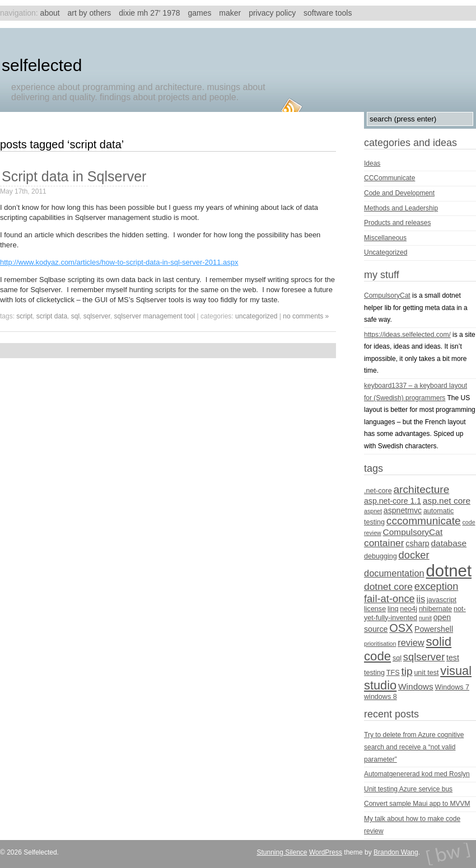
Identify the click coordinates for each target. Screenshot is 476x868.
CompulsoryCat (387, 295)
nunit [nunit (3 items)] (425, 618)
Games (199, 13)
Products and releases (397, 223)
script (24, 316)
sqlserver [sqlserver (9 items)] (424, 657)
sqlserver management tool (154, 316)
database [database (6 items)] (449, 543)
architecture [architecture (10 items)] (421, 489)
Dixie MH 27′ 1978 (149, 13)
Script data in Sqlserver (74, 176)
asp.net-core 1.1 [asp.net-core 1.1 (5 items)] (393, 501)
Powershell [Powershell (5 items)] (434, 629)
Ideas (372, 163)
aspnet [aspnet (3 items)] (373, 511)
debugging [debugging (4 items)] (381, 556)
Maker (230, 13)
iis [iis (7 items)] (421, 599)
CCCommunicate (389, 178)
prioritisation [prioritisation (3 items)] (380, 644)
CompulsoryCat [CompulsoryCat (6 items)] (413, 532)
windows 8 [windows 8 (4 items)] (381, 697)
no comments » (306, 316)
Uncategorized (256, 316)
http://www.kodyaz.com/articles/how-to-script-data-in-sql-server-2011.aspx (119, 262)
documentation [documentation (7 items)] (394, 573)
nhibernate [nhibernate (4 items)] (435, 609)
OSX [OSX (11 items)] (401, 628)
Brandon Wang (396, 852)
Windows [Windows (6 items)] (416, 686)
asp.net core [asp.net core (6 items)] (447, 501)
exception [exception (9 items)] (437, 586)
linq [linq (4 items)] (393, 609)
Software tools (328, 13)
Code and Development (399, 193)
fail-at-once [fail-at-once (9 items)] (389, 599)
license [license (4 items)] (375, 609)
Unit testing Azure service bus (408, 789)
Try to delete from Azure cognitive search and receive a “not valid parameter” (414, 747)
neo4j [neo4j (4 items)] (409, 609)
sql (75, 316)
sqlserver (97, 316)
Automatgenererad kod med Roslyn (417, 774)
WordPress (326, 852)
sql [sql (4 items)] (397, 658)
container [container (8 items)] (384, 543)
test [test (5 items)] (453, 658)
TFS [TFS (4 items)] (393, 673)
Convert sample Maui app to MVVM (417, 804)
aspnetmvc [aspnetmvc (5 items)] (403, 510)
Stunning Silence (282, 852)
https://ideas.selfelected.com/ (407, 335)
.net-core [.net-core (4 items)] (378, 491)
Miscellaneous (385, 238)
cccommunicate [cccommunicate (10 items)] (424, 521)
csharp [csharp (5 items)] (417, 543)
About (50, 13)
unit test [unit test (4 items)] (426, 673)
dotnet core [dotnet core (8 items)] (388, 587)
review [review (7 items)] (411, 642)
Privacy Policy (272, 13)
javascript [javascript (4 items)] (442, 600)
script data (52, 316)
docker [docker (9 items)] (414, 555)
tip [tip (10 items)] (407, 671)
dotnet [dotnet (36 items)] (449, 571)
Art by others (90, 13)
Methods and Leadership (401, 208)
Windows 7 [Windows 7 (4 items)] (452, 687)
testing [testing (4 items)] (374, 673)
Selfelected (42, 65)
